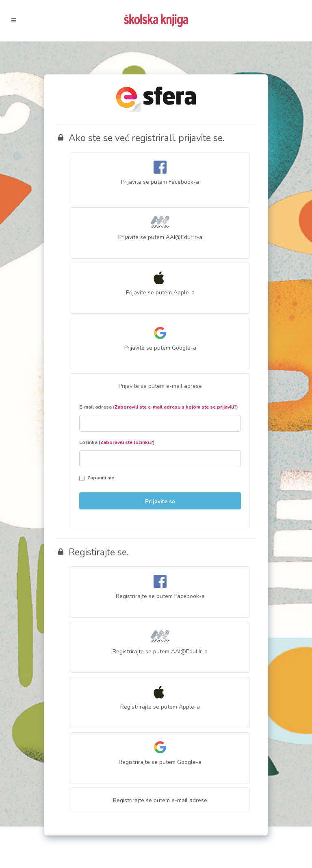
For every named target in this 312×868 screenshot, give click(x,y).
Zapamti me (97, 478)
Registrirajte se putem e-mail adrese (160, 800)
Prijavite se (160, 501)
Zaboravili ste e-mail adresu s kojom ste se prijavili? (175, 407)
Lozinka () (117, 442)
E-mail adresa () (159, 407)
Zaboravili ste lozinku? (127, 442)
